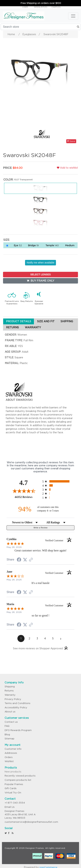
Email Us (10, 807)
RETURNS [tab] (12, 327)
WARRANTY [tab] (33, 327)
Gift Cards (11, 788)
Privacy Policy (13, 699)
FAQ (7, 726)
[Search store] (41, 27)
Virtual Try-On (13, 793)
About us (10, 712)
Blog (7, 734)
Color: (8, 180)
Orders (9, 757)
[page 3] (37, 638)
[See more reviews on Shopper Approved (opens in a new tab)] (31, 560)
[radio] (58, 481)
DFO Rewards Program (18, 730)
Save (71, 141)
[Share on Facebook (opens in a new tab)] (19, 560)
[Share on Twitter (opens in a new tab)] (25, 560)
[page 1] (21, 638)
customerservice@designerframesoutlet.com (31, 822)
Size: (7, 240)
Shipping (10, 687)
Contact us (11, 722)
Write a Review (41, 528)
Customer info (13, 749)
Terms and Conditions (17, 703)
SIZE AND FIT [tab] (46, 321)
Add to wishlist (67, 168)
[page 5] (53, 638)
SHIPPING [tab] (67, 321)
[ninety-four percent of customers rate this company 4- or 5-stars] (40, 509)
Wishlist (9, 761)
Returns (9, 691)
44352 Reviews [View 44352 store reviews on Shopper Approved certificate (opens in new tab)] (28, 497)
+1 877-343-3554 (15, 803)
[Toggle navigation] (73, 16)
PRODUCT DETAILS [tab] (19, 321)
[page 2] (29, 638)
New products (13, 772)
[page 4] (45, 638)
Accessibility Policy (16, 707)
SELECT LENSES (40, 274)
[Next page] (61, 638)
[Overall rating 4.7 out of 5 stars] (24, 491)
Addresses (11, 753)
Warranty (10, 695)
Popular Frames (14, 784)
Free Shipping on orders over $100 (41, 3)
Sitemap (10, 739)
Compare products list (18, 780)
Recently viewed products (20, 776)
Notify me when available (40, 263)
